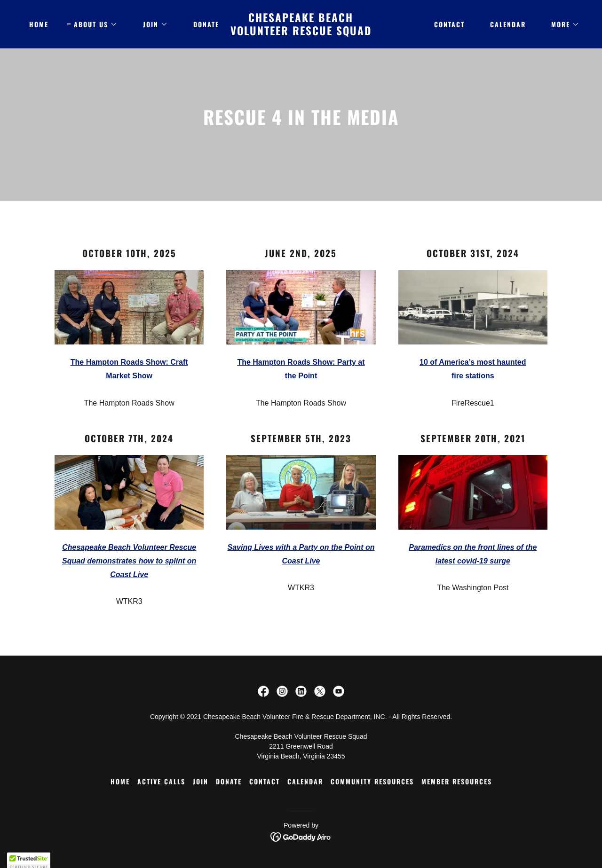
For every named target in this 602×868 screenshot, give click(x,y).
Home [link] (39, 24)
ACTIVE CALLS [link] (161, 781)
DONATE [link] (206, 24)
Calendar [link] (508, 24)
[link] (301, 33)
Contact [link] (449, 24)
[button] (92, 24)
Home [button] (120, 781)
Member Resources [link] (457, 781)
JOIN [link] (201, 781)
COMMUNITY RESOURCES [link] (372, 781)
